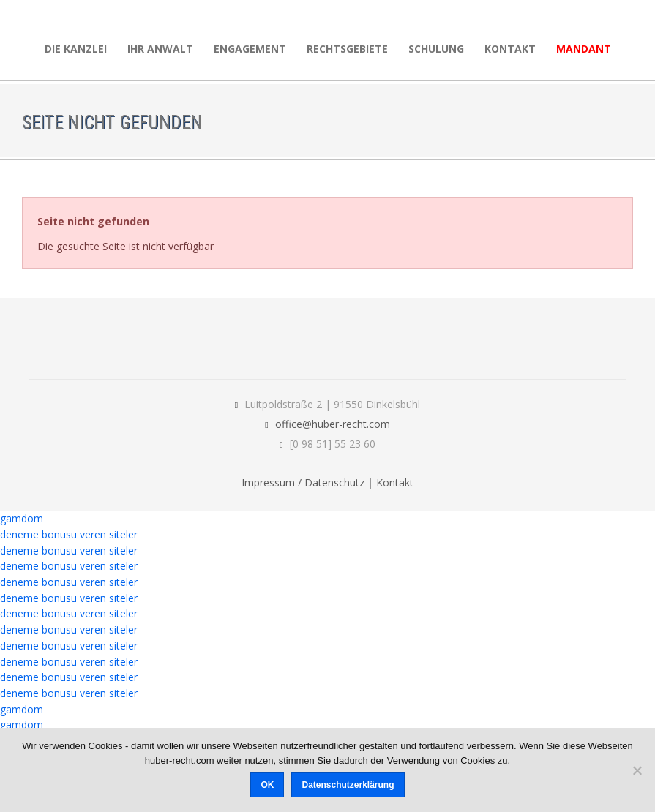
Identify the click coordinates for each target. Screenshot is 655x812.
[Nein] (637, 770)
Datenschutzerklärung (348, 785)
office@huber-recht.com (333, 424)
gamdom (22, 518)
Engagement (250, 49)
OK (267, 785)
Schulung (436, 49)
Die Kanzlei (76, 49)
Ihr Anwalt (160, 49)
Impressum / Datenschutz (303, 482)
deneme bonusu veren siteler (69, 534)
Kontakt (510, 49)
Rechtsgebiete (347, 49)
